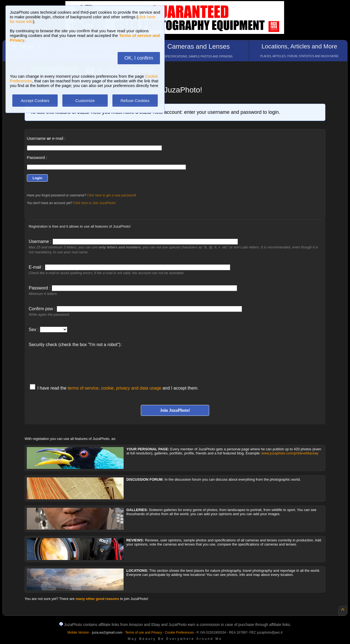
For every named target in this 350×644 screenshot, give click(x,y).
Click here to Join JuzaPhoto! (94, 203)
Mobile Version (78, 633)
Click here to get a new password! (112, 195)
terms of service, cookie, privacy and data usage (115, 388)
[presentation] (70, 363)
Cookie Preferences (179, 633)
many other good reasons (97, 599)
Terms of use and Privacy (144, 633)
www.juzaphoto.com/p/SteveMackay (290, 453)
